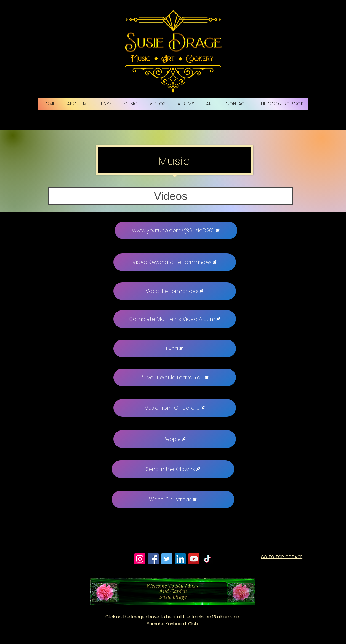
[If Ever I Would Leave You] (175, 377)
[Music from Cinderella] (175, 408)
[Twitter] (167, 559)
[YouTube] (194, 559)
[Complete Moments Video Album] (175, 319)
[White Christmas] (173, 499)
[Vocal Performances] (175, 291)
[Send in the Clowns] (173, 469)
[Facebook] (153, 559)
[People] (175, 439)
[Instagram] (140, 559)
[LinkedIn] (180, 559)
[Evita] (175, 348)
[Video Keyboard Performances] (175, 262)
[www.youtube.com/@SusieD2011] (176, 230)
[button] (171, 196)
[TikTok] (207, 559)
